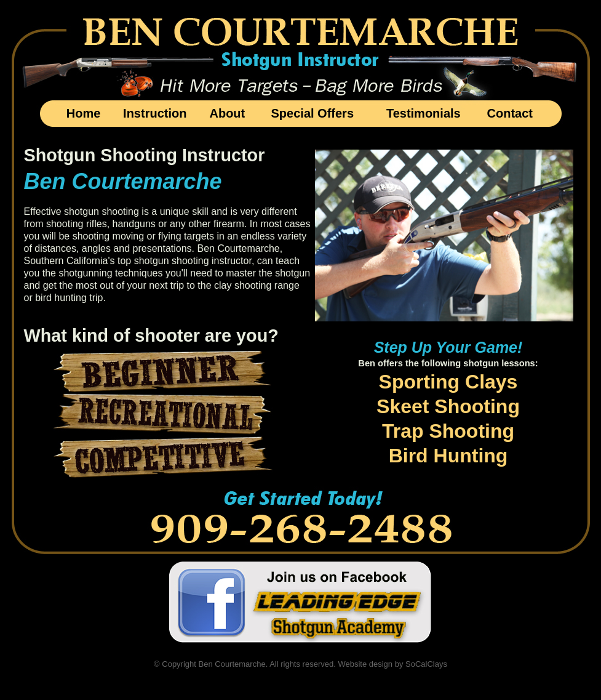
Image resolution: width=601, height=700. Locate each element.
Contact (510, 113)
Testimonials (424, 113)
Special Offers (313, 113)
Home (84, 113)
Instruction (155, 113)
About (227, 113)
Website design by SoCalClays (392, 664)
